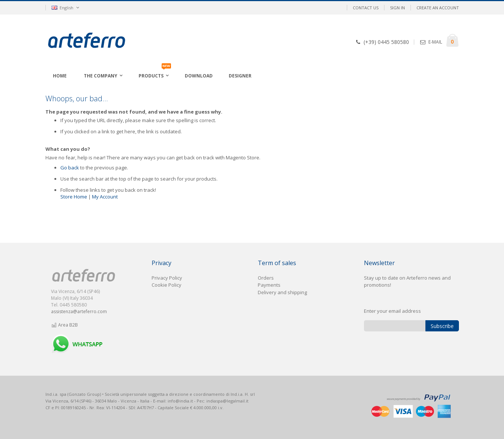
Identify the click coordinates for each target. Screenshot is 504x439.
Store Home (74, 197)
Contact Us (366, 8)
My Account (105, 197)
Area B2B (65, 325)
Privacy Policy (167, 278)
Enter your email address (392, 311)
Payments (269, 285)
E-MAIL (435, 42)
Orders (266, 278)
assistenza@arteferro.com (79, 311)
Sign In (397, 8)
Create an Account (438, 8)
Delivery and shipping (282, 292)
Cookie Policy (167, 285)
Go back (70, 168)
